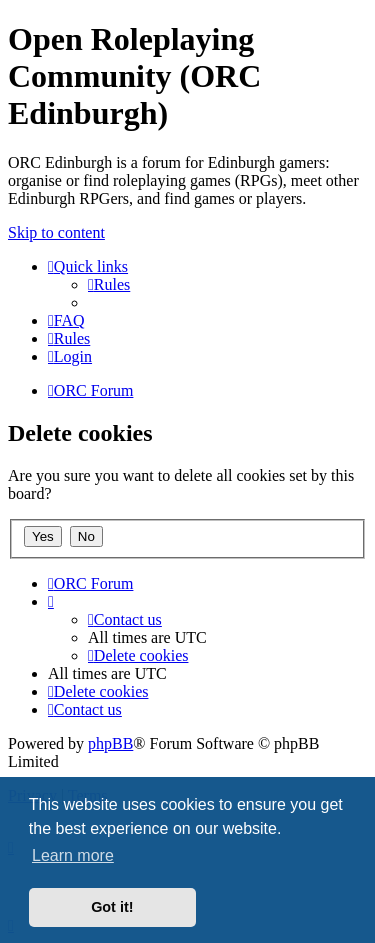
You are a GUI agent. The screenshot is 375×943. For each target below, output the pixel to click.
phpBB (110, 743)
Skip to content (56, 232)
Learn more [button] (73, 855)
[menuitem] (109, 284)
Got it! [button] (112, 907)
